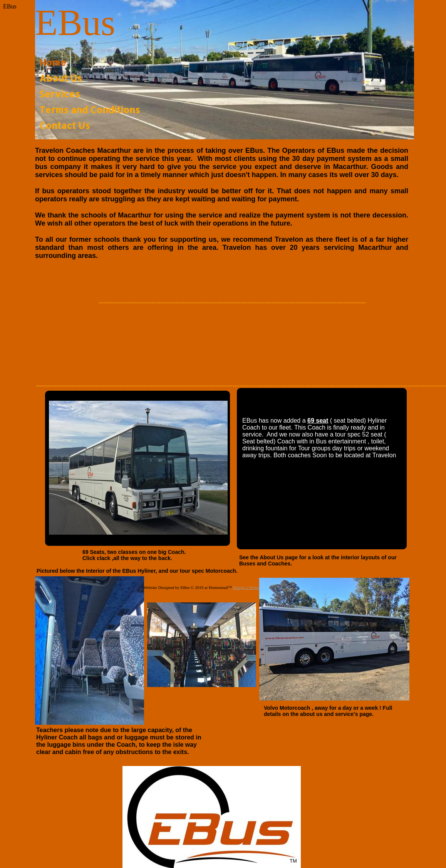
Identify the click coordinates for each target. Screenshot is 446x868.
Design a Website (248, 587)
